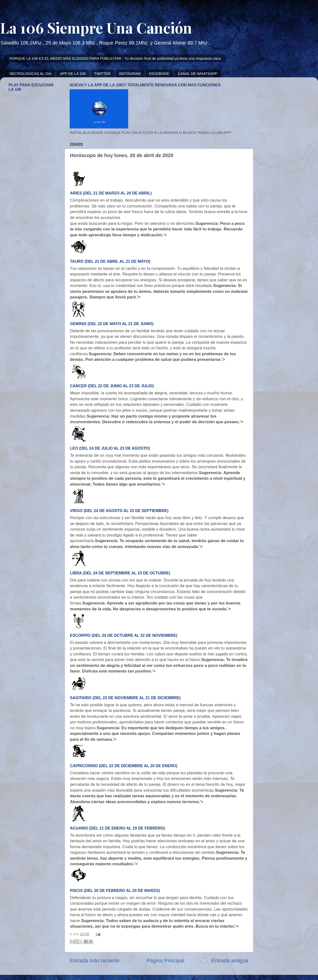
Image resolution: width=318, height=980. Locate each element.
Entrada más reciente (95, 961)
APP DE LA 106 (73, 74)
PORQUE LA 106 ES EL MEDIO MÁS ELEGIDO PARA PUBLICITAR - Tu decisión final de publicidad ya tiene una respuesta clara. (116, 58)
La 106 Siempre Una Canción (96, 27)
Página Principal (165, 961)
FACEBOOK (159, 74)
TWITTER (102, 74)
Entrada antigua (230, 961)
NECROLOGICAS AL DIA (30, 74)
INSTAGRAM (130, 74)
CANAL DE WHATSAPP (198, 74)
